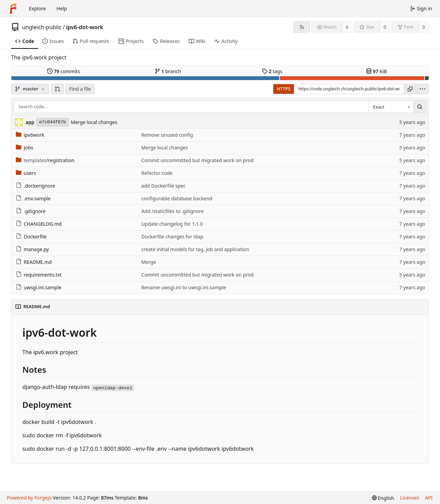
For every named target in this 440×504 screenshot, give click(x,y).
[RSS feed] (302, 27)
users (26, 173)
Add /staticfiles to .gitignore (172, 211)
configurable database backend (177, 198)
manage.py (32, 249)
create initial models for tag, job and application (195, 249)
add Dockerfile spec (163, 186)
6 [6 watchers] (347, 27)
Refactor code (157, 173)
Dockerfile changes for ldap (172, 237)
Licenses (410, 498)
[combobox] (391, 107)
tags (272, 71)
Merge (149, 262)
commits (64, 71)
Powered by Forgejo (29, 498)
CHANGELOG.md (39, 224)
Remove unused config (167, 135)
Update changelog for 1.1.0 (172, 224)
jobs (24, 148)
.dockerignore (35, 186)
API (429, 498)
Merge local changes (94, 122)
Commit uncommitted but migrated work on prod (197, 160)
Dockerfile (31, 237)
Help (62, 8)
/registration (45, 160)
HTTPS (284, 89)
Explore (37, 8)
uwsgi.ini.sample (39, 287)
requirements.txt (39, 275)
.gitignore (31, 211)
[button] (57, 89)
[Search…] (420, 107)
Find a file (80, 89)
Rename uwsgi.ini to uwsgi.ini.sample (184, 287)
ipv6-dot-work (85, 27)
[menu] (422, 89)
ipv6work (30, 135)
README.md (34, 262)
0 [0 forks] (423, 27)
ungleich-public (42, 27)
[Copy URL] (410, 89)
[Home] (13, 9)
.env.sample (33, 198)
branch (168, 71)
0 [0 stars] (385, 27)
